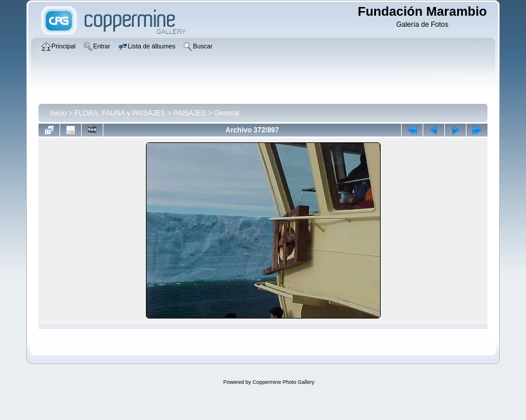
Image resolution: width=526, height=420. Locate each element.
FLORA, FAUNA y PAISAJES (120, 113)
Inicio (58, 113)
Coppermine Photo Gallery (283, 382)
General (227, 113)
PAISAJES (190, 113)
